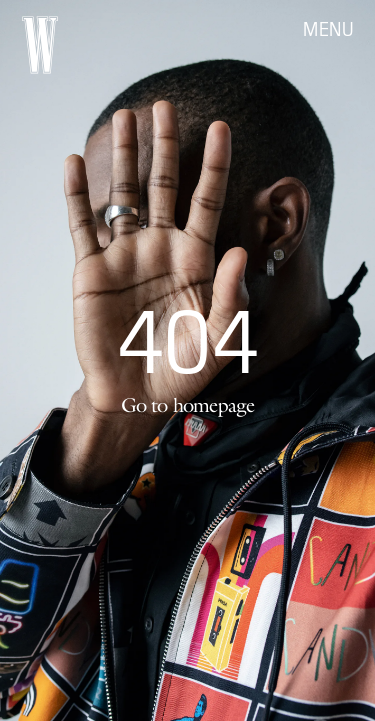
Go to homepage (188, 405)
